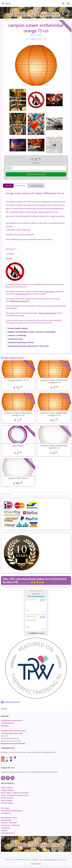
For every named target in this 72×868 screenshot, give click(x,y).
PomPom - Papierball (9, 823)
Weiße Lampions (7, 788)
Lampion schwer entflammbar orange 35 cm (18, 414)
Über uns (4, 736)
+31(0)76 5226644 (7, 723)
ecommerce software (50, 859)
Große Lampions (7, 798)
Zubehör (4, 830)
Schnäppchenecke (8, 833)
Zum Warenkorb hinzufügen (36, 174)
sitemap (35, 859)
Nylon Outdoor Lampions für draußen (15, 793)
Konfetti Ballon (6, 820)
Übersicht (8, 186)
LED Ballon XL (6, 813)
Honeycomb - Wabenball (10, 825)
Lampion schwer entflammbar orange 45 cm (54, 381)
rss (40, 859)
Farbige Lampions (8, 790)
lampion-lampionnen (10, 702)
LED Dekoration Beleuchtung (12, 811)
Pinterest (4, 708)
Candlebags (5, 828)
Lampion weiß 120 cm (18, 478)
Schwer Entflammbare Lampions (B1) (15, 795)
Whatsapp (5, 726)
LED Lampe (5, 808)
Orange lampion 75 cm (18, 380)
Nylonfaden (18, 446)
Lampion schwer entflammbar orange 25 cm (54, 414)
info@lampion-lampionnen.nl (12, 720)
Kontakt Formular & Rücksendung (13, 731)
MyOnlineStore (36, 864)
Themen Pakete (7, 803)
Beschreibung (21, 186)
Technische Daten (36, 186)
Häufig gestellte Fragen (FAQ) (12, 733)
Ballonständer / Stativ (9, 818)
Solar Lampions (7, 800)
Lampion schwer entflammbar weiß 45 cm (54, 447)
